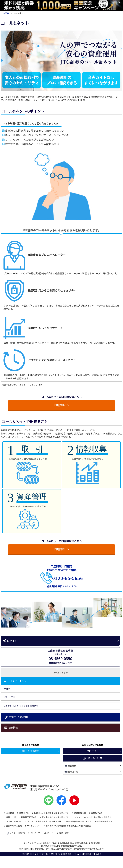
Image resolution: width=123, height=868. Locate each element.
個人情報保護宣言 (104, 821)
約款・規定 (64, 833)
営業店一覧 (71, 772)
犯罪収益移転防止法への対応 (79, 821)
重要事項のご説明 (14, 826)
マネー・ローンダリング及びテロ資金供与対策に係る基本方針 (34, 821)
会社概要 (70, 766)
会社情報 (10, 813)
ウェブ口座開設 (31, 751)
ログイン (10, 641)
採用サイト (24, 813)
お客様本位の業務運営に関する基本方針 (52, 813)
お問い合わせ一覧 (92, 758)
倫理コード (11, 817)
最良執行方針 (97, 813)
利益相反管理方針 (29, 817)
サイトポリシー (34, 826)
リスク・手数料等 (16, 833)
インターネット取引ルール (42, 833)
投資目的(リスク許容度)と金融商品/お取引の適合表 (68, 826)
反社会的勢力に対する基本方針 (55, 817)
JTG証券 (5, 13)
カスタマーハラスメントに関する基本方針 (93, 817)
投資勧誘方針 (80, 813)
